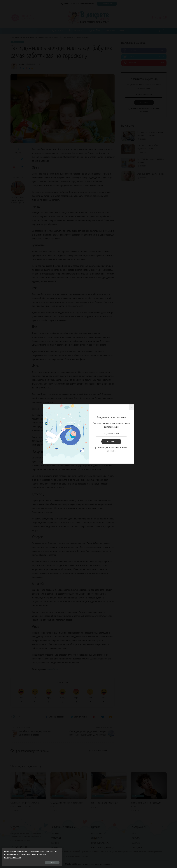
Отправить (111, 441)
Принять (32, 862)
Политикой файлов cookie (15, 854)
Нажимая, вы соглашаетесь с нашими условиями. (113, 449)
